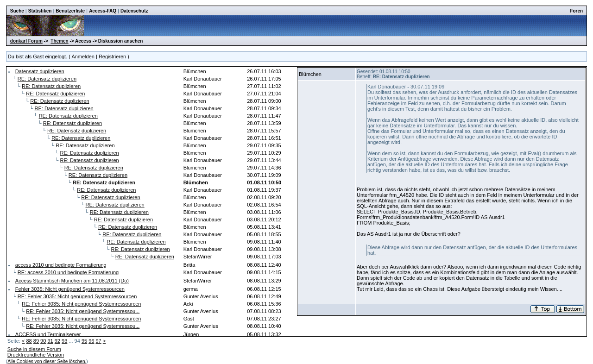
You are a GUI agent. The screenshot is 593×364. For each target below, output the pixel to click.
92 (57, 341)
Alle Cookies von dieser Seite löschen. (47, 361)
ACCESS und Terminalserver (48, 334)
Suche (17, 11)
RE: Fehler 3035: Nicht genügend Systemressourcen (77, 296)
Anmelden (83, 56)
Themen (59, 41)
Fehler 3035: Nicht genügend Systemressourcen (70, 289)
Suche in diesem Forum (34, 349)
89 (36, 341)
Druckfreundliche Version (36, 355)
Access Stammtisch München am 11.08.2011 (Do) (72, 281)
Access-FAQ (103, 11)
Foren (576, 11)
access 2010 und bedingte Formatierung (61, 265)
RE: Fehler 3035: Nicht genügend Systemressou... (83, 311)
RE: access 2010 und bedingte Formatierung (68, 272)
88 (29, 341)
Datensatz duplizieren (40, 71)
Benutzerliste (70, 11)
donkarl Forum (26, 41)
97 (99, 341)
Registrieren (112, 56)
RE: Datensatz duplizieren (47, 79)
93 (64, 341)
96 (91, 341)
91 (50, 341)
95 (84, 341)
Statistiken (40, 11)
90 (43, 341)
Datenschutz (134, 11)
